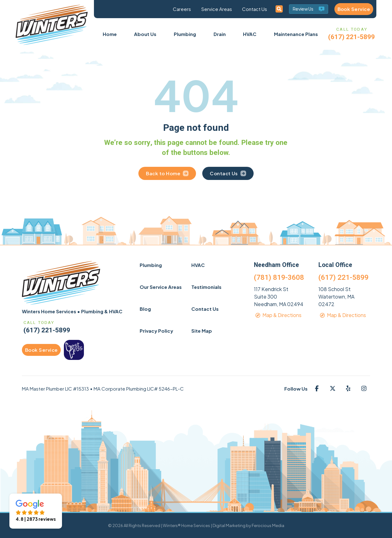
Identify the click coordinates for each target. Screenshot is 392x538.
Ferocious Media (268, 525)
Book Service (354, 9)
